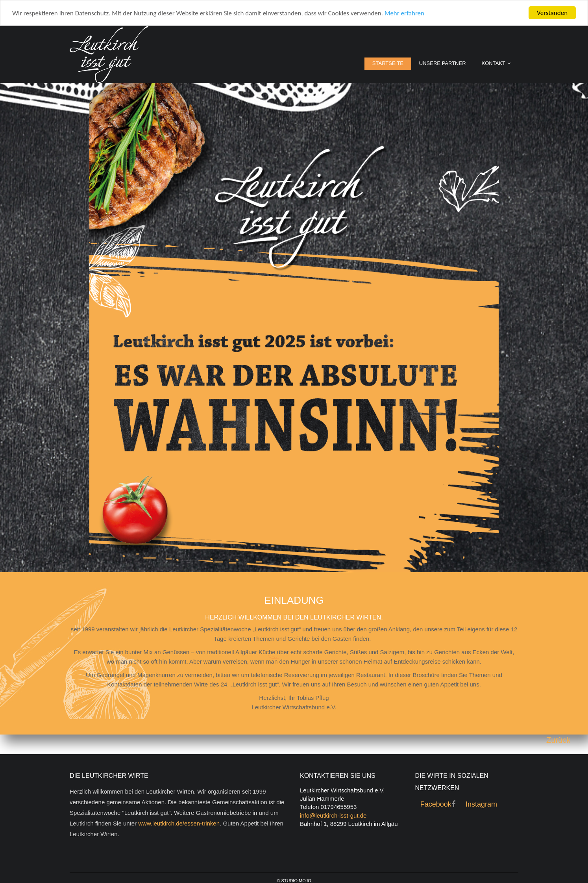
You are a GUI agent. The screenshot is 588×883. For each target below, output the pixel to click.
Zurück (558, 740)
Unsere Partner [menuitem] (443, 63)
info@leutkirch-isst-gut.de (333, 815)
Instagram (481, 804)
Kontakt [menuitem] (494, 63)
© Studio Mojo (294, 881)
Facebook (436, 804)
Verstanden (552, 13)
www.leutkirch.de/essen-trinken (179, 823)
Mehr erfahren (404, 13)
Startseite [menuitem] (388, 63)
